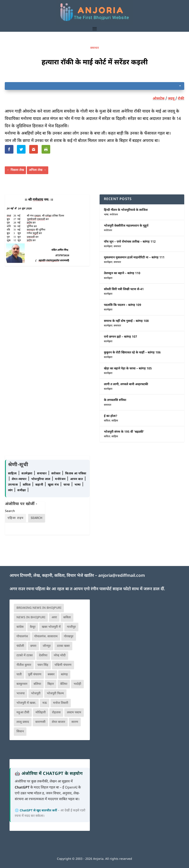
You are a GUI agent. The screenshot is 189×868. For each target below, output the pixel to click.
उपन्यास (13, 485)
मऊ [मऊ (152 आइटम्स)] (45, 703)
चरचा (67, 485)
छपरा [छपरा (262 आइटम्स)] (33, 646)
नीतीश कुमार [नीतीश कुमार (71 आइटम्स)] (24, 665)
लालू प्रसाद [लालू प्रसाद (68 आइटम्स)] (23, 722)
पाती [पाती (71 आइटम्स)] (19, 675)
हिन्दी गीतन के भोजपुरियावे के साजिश (126, 210)
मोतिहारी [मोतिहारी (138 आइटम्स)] (41, 713)
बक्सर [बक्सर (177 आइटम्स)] (51, 675)
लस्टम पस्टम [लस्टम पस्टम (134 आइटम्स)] (74, 713)
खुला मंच (54, 485)
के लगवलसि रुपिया (115, 400)
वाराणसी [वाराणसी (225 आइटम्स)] (40, 722)
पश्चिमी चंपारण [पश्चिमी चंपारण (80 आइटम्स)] (63, 665)
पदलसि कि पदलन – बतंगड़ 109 (123, 305)
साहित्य (115, 421)
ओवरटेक (159, 99)
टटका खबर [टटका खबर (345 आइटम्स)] (63, 646)
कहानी (40, 485)
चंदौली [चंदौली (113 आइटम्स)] (20, 646)
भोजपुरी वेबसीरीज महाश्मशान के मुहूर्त (126, 226)
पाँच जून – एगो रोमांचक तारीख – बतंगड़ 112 (130, 242)
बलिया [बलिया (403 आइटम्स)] (37, 684)
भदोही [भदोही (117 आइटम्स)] (77, 684)
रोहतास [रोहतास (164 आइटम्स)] (56, 713)
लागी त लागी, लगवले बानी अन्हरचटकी (126, 384)
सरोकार (57, 474)
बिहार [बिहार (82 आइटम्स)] (51, 684)
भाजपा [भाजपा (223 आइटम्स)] (21, 694)
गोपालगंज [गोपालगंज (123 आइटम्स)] (22, 637)
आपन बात (76, 479)
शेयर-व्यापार (20, 479)
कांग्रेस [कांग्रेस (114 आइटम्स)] (20, 627)
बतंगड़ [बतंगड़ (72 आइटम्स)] (64, 675)
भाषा (106, 215)
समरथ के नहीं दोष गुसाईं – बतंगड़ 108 (126, 321)
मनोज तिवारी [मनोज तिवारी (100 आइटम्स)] (61, 703)
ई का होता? (111, 416)
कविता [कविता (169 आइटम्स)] (67, 618)
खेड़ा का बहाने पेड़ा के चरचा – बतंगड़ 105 (128, 369)
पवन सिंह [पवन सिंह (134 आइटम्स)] (43, 665)
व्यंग (11, 490)
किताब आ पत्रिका (76, 474)
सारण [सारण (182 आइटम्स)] (75, 722)
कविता (107, 421)
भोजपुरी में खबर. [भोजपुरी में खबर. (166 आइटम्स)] (26, 703)
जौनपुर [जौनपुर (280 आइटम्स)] (47, 646)
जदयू (171, 99)
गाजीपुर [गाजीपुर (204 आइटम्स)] (71, 627)
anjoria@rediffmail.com (122, 576)
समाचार (95, 48)
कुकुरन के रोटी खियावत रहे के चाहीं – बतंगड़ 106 (132, 353)
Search (10, 511)
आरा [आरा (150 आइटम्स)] (54, 618)
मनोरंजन (114, 215)
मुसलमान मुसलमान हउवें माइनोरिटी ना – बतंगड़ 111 (134, 258)
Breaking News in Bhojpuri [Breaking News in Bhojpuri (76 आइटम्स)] (39, 608)
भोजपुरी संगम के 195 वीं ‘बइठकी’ (124, 432)
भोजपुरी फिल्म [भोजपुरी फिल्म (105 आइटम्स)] (55, 694)
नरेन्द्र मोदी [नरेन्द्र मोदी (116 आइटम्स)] (60, 656)
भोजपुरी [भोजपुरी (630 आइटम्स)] (36, 694)
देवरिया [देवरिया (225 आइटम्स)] (43, 656)
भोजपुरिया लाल (41, 479)
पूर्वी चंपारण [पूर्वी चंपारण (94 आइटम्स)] (35, 675)
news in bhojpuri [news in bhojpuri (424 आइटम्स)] (31, 618)
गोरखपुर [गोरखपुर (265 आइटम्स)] (69, 637)
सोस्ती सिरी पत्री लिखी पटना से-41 (124, 289)
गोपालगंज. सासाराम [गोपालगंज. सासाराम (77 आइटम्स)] (46, 637)
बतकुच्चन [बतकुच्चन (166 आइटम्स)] (22, 684)
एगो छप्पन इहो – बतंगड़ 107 (120, 337)
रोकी (181, 99)
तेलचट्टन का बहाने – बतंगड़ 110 (122, 273)
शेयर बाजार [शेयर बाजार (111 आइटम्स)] (58, 722)
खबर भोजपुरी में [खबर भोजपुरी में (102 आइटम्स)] (51, 627)
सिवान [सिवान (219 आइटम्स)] (20, 732)
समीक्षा (22, 490)
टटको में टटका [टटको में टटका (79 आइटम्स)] (25, 656)
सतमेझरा (108, 246)
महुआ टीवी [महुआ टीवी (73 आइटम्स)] (23, 713)
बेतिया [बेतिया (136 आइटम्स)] (64, 684)
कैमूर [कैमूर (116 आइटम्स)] (33, 627)
